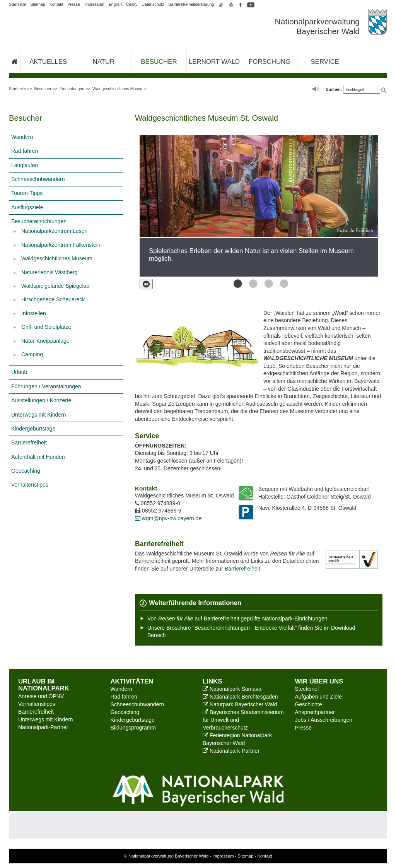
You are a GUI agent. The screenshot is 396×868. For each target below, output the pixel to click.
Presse (74, 4)
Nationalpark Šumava (232, 689)
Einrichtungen (72, 89)
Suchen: (334, 89)
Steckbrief (307, 689)
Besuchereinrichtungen (39, 221)
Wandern (22, 137)
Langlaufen (25, 165)
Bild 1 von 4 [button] (236, 284)
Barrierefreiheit (29, 443)
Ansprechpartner (315, 712)
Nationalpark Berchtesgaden (240, 697)
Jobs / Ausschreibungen (324, 720)
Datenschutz (153, 4)
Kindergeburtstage (33, 429)
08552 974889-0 (158, 503)
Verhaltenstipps (30, 485)
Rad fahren (25, 151)
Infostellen (34, 313)
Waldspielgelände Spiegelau (55, 286)
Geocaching (26, 471)
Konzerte (61, 400)
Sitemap (38, 4)
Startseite (17, 4)
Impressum (94, 4)
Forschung (270, 62)
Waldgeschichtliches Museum (119, 89)
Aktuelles (48, 62)
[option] (259, 206)
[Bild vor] (355, 203)
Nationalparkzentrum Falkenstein (61, 245)
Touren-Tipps (27, 193)
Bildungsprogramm (133, 728)
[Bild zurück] (162, 203)
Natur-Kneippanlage (45, 341)
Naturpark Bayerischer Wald (240, 704)
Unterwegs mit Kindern (39, 415)
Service (325, 62)
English (115, 4)
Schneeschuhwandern (38, 179)
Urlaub (19, 372)
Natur (104, 62)
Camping (32, 354)
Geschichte (309, 704)
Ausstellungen (28, 400)
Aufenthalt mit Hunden (38, 457)
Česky (132, 4)
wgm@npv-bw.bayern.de (168, 518)
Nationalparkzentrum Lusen (54, 231)
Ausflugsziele (27, 207)
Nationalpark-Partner (43, 727)
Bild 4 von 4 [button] (282, 284)
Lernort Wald (214, 62)
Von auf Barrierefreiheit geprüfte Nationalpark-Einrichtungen (237, 619)
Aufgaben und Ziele (318, 697)
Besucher (159, 62)
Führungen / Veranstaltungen (46, 386)
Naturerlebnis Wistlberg (49, 272)
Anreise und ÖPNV (41, 696)
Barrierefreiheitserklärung (191, 4)
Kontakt (56, 4)
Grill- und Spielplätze (46, 327)
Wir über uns (319, 681)
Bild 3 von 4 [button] (266, 284)
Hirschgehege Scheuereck (53, 299)
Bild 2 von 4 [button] (251, 284)
